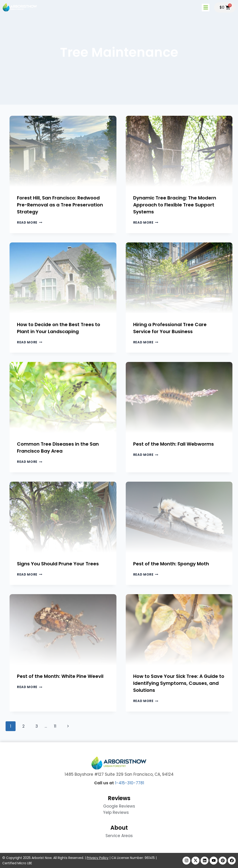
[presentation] (63, 151)
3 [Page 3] (37, 726)
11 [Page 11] (55, 726)
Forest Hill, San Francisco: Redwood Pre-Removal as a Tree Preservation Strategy (60, 205)
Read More (30, 223)
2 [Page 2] (23, 726)
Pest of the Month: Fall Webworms (174, 444)
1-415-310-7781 (130, 783)
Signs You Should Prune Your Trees (58, 564)
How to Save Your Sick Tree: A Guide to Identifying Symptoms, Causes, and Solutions (179, 683)
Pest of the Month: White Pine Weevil (60, 676)
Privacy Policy (98, 858)
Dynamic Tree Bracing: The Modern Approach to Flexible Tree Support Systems (175, 205)
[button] (206, 8)
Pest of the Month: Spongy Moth (171, 564)
